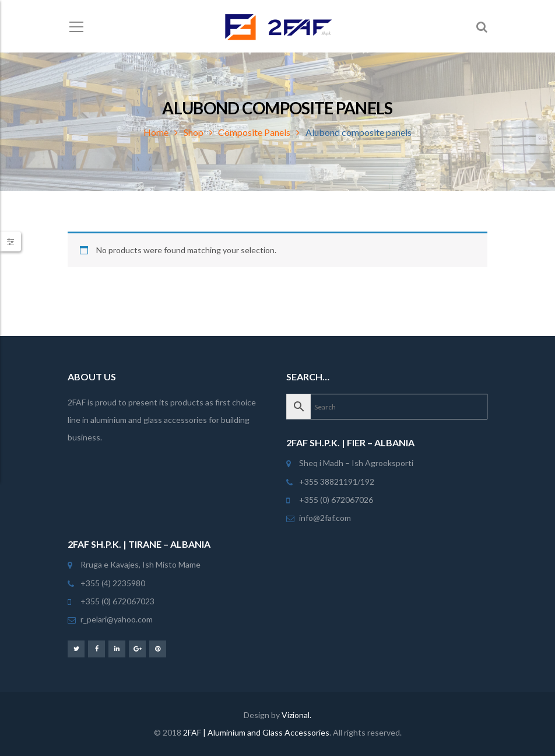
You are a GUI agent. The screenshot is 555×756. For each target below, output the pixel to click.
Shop (194, 132)
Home (156, 132)
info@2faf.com (325, 518)
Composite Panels (254, 132)
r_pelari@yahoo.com (117, 619)
